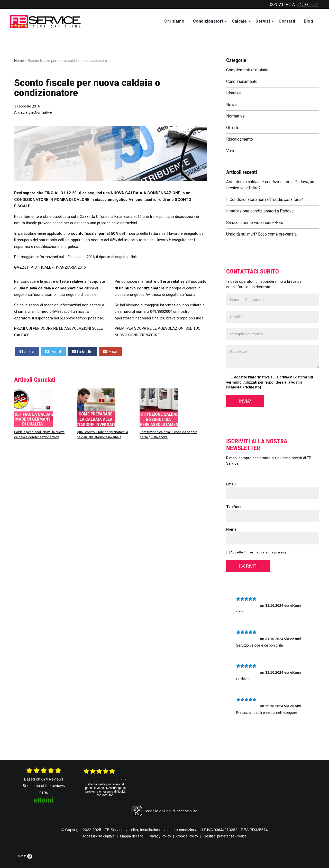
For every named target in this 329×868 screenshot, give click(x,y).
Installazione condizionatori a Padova (260, 211)
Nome (231, 529)
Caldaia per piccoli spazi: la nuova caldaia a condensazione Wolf (39, 435)
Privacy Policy (160, 836)
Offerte (233, 128)
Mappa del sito (132, 836)
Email (231, 484)
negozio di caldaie (81, 295)
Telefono (234, 507)
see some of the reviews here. (44, 789)
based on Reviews (44, 779)
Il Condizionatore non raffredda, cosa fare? (264, 199)
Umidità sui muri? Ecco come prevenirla (261, 234)
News (231, 105)
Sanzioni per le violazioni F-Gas (255, 223)
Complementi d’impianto (248, 70)
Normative (43, 112)
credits (25, 856)
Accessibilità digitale (99, 836)
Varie (231, 151)
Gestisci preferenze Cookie (225, 836)
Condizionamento (242, 81)
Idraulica (234, 93)
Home (19, 61)
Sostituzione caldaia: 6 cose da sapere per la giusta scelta (168, 435)
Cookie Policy (187, 836)
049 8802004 (308, 5)
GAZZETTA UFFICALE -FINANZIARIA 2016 (50, 267)
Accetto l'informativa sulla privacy (256, 552)
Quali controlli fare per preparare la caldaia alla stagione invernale (102, 435)
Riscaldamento (240, 139)
